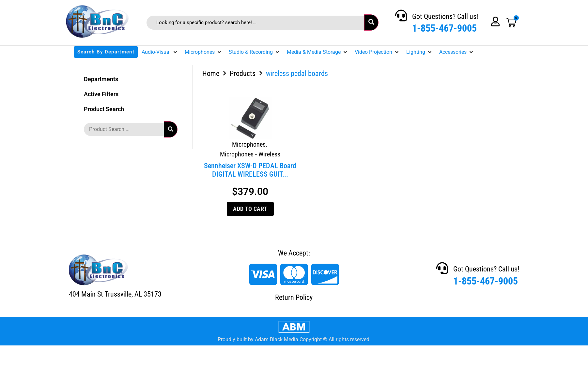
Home (211, 73)
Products (243, 73)
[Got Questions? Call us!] (401, 16)
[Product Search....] (124, 129)
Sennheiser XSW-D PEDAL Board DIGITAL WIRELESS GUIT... (250, 170)
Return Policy (294, 297)
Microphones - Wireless (250, 154)
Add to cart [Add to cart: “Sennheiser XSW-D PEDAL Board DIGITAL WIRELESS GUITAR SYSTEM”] (250, 209)
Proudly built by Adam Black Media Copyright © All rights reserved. (294, 339)
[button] (160, 52)
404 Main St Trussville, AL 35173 (115, 294)
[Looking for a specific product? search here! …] (255, 23)
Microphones (249, 144)
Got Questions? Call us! (445, 16)
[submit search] (371, 22)
